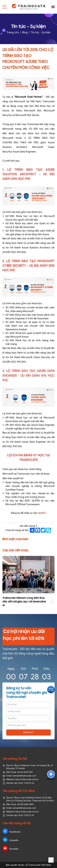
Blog (25, 32)
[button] (51, 583)
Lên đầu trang (29, 526)
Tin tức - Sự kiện (41, 32)
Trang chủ (13, 32)
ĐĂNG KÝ (29, 732)
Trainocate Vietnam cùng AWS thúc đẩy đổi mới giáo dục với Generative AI (24, 602)
